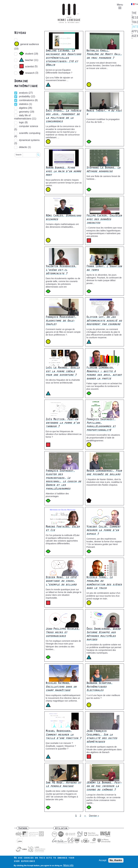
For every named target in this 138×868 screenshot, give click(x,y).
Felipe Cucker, (104, 220)
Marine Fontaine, (63, 529)
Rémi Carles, (63, 218)
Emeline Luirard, (63, 58)
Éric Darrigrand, (103, 635)
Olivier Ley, (104, 321)
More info (68, 865)
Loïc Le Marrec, (63, 372)
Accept (103, 860)
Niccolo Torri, (104, 583)
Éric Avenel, (63, 116)
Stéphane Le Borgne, (103, 170)
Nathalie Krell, (104, 55)
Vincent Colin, (103, 531)
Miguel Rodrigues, (63, 735)
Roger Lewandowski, (104, 473)
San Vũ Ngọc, (63, 785)
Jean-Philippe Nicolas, (63, 633)
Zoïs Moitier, (63, 423)
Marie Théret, (104, 113)
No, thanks (116, 860)
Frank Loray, (104, 268)
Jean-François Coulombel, (102, 737)
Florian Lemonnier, (104, 373)
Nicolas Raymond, (61, 687)
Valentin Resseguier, (61, 270)
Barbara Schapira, (100, 687)
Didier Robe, (61, 581)
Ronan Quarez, (63, 172)
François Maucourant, (61, 321)
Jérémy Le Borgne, (104, 787)
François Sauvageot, (101, 425)
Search (18, 155)
